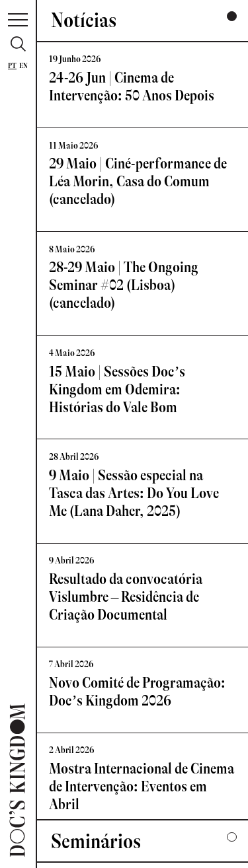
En (23, 66)
